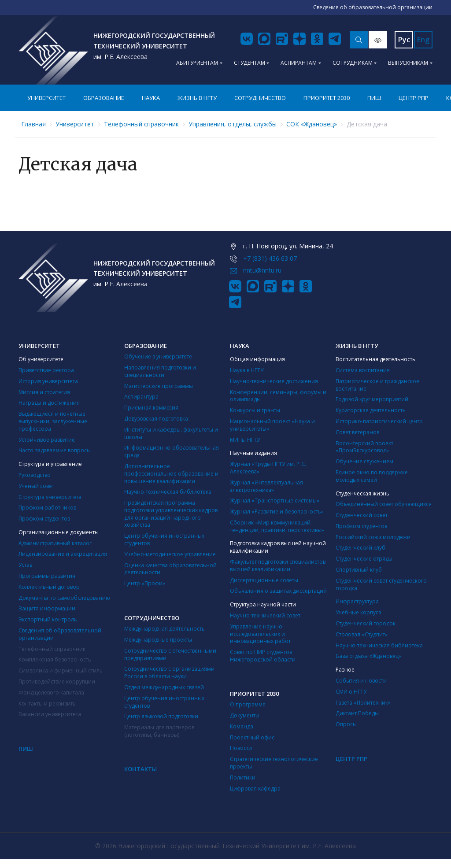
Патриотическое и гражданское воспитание (377, 385)
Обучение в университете (158, 356)
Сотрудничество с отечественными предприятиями (170, 654)
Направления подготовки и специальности (160, 371)
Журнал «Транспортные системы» (275, 500)
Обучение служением (364, 461)
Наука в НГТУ (247, 370)
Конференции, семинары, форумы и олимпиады (278, 396)
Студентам (250, 63)
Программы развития (47, 576)
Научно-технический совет (265, 615)
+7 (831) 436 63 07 (270, 258)
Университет (46, 98)
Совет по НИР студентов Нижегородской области (263, 656)
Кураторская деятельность (371, 410)
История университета (48, 381)
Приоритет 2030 (327, 98)
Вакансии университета (50, 714)
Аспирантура (141, 397)
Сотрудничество (260, 98)
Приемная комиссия (151, 408)
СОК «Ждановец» (312, 124)
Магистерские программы (159, 386)
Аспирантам (299, 63)
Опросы (346, 724)
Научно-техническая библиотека (168, 492)
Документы (245, 715)
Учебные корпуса (359, 612)
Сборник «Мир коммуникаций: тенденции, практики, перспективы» (277, 526)
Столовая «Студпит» (362, 634)
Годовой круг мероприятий (372, 399)
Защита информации (47, 608)
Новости (241, 748)
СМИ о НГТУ (351, 692)
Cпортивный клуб (359, 570)
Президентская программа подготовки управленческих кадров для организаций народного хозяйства (171, 514)
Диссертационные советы (264, 580)
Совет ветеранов (357, 432)
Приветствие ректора (46, 370)
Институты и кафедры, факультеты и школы (171, 433)
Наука (151, 98)
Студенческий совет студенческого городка (381, 584)
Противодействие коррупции (57, 681)
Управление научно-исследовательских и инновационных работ (260, 634)
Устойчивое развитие (47, 440)
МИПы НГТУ (245, 440)
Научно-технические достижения (274, 381)
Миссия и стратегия (44, 392)
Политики (243, 778)
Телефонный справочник (141, 124)
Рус (404, 40)
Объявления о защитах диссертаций (278, 591)
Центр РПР (414, 98)
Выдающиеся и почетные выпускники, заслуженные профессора (53, 421)
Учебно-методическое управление (170, 554)
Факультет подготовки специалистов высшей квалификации (278, 565)
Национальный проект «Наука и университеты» (272, 425)
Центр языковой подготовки (161, 716)
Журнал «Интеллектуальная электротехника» (266, 486)
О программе (248, 704)
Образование (104, 98)
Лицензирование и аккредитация (63, 554)
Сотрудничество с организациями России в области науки (169, 672)
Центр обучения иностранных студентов (164, 539)
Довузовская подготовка (156, 419)
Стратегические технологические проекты (274, 763)
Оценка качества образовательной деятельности (170, 569)
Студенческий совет (362, 515)
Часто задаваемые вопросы (55, 450)
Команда (242, 726)
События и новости (361, 681)
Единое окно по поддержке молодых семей (372, 476)
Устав (25, 565)
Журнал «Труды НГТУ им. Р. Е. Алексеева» (268, 468)
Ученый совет (36, 486)
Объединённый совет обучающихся (384, 504)
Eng (423, 40)
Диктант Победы (357, 713)
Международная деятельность (165, 629)
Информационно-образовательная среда (172, 451)
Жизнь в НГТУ (197, 98)
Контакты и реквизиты (48, 704)
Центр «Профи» (145, 583)
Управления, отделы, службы (233, 124)
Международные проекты (158, 640)
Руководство (35, 475)
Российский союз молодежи (373, 537)
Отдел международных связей (164, 687)
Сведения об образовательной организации (60, 634)
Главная (33, 124)
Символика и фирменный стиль (61, 670)
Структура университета (50, 497)
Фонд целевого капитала (51, 693)
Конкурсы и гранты (255, 410)
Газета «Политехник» (363, 703)
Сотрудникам (353, 63)
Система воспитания (363, 370)
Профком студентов (44, 519)
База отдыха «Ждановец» (368, 656)
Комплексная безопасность (55, 659)
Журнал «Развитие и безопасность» (277, 512)
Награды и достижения (49, 403)
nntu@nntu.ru (262, 270)
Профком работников (47, 508)
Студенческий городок (366, 623)
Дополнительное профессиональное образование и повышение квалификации (171, 474)
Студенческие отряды (364, 559)
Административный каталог (55, 543)
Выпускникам (408, 63)
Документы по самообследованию (64, 598)
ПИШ (374, 98)
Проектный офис (252, 737)
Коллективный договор (49, 587)
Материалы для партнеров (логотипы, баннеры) (159, 731)
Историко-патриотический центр (379, 421)
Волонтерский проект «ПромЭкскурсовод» (364, 447)
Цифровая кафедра (255, 789)
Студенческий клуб (360, 548)
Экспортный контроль (48, 619)
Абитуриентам (197, 63)
